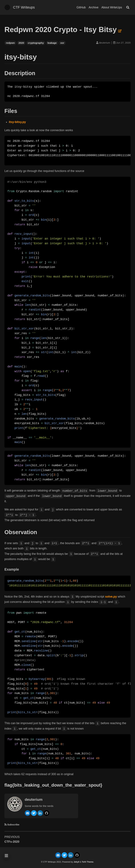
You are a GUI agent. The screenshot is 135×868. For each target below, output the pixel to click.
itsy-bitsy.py (17, 122)
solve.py (111, 597)
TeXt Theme (88, 862)
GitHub (81, 7)
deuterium (34, 800)
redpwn (10, 43)
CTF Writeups (24, 7)
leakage (52, 43)
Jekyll (76, 862)
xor (62, 43)
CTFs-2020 (12, 842)
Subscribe (13, 825)
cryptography (36, 43)
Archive (94, 7)
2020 (21, 43)
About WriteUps (112, 7)
